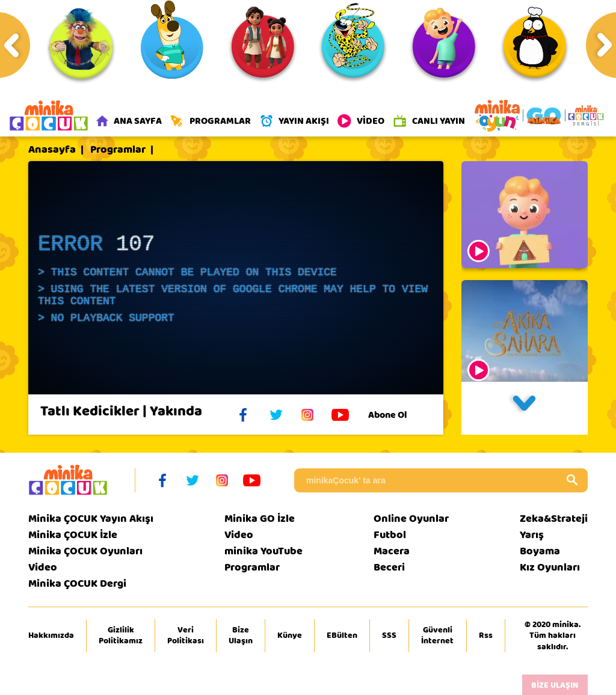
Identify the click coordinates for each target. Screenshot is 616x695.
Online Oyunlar (411, 519)
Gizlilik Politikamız (121, 635)
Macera (392, 551)
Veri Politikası (186, 635)
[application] (236, 278)
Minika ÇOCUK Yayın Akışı (91, 519)
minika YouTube (263, 551)
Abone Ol (397, 415)
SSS (389, 635)
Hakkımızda (51, 635)
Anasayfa (52, 150)
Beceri (389, 567)
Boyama (540, 551)
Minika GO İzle (260, 519)
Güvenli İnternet (437, 635)
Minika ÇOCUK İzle (73, 535)
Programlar (118, 150)
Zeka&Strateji (554, 519)
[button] (525, 408)
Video (43, 567)
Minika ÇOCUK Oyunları (85, 551)
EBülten (342, 635)
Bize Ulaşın (241, 635)
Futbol (390, 535)
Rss (486, 635)
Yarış (532, 535)
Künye (290, 635)
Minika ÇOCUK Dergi (77, 583)
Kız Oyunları (550, 567)
